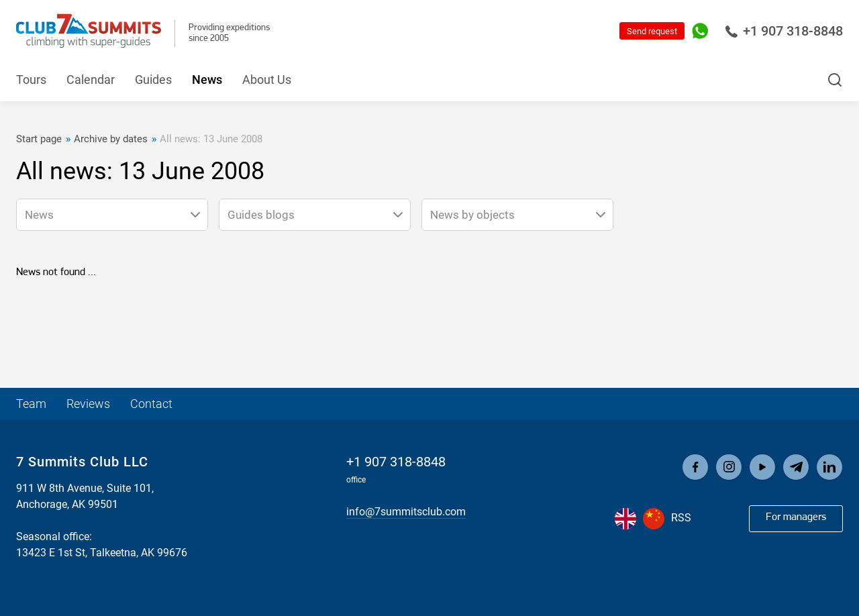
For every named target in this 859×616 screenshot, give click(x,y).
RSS (681, 518)
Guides (153, 80)
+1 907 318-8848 (784, 31)
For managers (796, 517)
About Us (267, 80)
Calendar (91, 80)
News (207, 80)
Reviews (88, 404)
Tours (31, 80)
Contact (151, 404)
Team (31, 404)
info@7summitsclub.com (406, 512)
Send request (652, 31)
